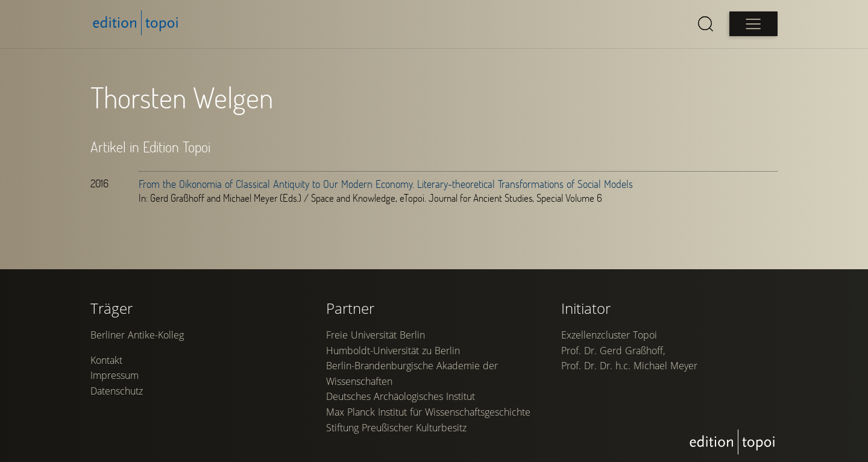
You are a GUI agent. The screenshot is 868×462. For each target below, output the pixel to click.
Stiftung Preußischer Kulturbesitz (396, 428)
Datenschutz (117, 391)
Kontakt (106, 360)
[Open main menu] (753, 24)
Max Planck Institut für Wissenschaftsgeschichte (428, 412)
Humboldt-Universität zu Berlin (393, 351)
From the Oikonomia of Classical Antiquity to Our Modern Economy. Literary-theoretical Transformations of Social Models (386, 184)
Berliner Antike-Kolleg (137, 335)
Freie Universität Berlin (376, 335)
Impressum (115, 375)
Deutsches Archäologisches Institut (401, 396)
